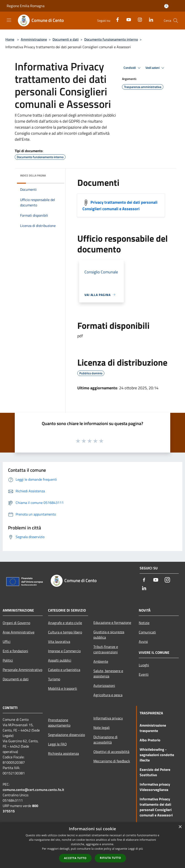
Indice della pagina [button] (33, 175)
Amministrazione (34, 39)
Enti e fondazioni (15, 651)
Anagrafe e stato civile (65, 623)
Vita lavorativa (59, 642)
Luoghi (144, 665)
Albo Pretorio (150, 740)
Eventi (144, 674)
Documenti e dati (66, 39)
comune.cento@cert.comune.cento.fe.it (33, 790)
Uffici (7, 642)
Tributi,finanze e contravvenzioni (106, 649)
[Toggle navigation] (9, 20)
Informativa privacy (108, 718)
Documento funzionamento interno (111, 39)
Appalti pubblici (60, 660)
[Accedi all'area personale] (166, 6)
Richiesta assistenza (63, 753)
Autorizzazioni (104, 686)
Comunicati (147, 632)
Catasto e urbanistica (64, 670)
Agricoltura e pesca (108, 695)
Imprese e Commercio (64, 651)
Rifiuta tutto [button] (110, 858)
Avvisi (143, 642)
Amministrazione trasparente (153, 728)
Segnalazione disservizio (66, 735)
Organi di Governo (16, 623)
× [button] (180, 827)
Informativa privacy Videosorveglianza (155, 787)
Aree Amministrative (19, 632)
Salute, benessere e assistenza (108, 673)
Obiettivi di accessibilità (111, 752)
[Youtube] (127, 19)
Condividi (133, 68)
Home (10, 39)
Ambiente (101, 661)
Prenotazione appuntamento (59, 723)
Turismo (54, 679)
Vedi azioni (156, 68)
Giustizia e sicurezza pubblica (109, 635)
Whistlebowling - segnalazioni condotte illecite (157, 755)
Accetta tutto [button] (75, 858)
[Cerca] (176, 21)
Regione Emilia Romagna (26, 6)
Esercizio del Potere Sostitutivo (155, 772)
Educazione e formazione (112, 623)
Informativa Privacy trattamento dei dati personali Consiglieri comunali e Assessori (156, 807)
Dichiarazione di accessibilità (105, 740)
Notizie (144, 623)
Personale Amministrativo (22, 670)
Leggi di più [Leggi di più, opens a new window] (136, 849)
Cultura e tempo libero (65, 632)
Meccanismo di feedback (112, 761)
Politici (8, 660)
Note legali (102, 728)
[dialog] (92, 845)
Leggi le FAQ (57, 744)
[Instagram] (138, 19)
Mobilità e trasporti (63, 688)
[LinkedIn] (149, 19)
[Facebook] (116, 19)
